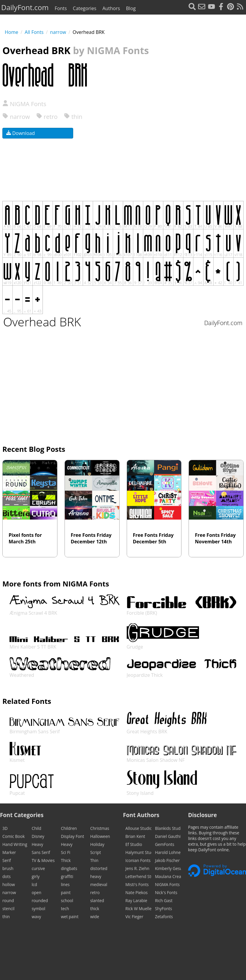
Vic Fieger (134, 917)
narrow (58, 32)
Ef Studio (134, 844)
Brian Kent (135, 836)
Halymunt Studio (138, 852)
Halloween (100, 836)
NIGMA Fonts (24, 104)
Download (21, 133)
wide (95, 917)
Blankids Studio (168, 828)
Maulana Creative (168, 876)
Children (69, 828)
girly (36, 876)
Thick (66, 860)
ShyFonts (163, 909)
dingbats (69, 868)
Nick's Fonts (166, 892)
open (36, 892)
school (67, 900)
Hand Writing (15, 844)
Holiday (97, 844)
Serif (7, 860)
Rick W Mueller (138, 909)
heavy (96, 876)
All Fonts (34, 32)
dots (7, 876)
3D (5, 828)
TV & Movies (43, 860)
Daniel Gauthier (168, 836)
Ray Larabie (136, 900)
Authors (111, 8)
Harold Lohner (168, 852)
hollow (9, 884)
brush (8, 868)
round (8, 900)
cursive (38, 868)
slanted (97, 900)
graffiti (67, 876)
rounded (40, 900)
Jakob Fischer (167, 860)
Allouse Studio (138, 828)
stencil (8, 909)
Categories (85, 8)
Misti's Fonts (137, 884)
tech (65, 909)
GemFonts (165, 844)
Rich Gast (164, 900)
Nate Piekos (137, 892)
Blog (131, 8)
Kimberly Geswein (168, 868)
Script (95, 852)
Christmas (100, 828)
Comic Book (14, 836)
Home (11, 32)
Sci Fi (66, 852)
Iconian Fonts (138, 860)
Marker (9, 852)
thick (95, 909)
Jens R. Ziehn (138, 868)
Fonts (61, 8)
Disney (38, 836)
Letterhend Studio (138, 876)
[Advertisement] (181, 137)
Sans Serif (41, 852)
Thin (94, 860)
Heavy (37, 844)
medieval (99, 884)
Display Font (73, 836)
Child (36, 828)
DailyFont (25, 7)
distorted (99, 868)
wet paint (70, 917)
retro (47, 117)
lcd (34, 884)
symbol (38, 909)
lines (65, 884)
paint (66, 892)
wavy (36, 917)
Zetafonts (164, 917)
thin (73, 117)
